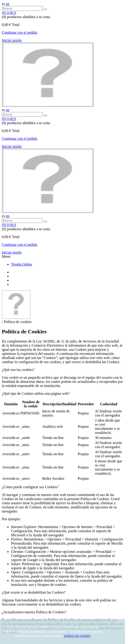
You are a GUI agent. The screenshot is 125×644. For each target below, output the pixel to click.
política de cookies (77, 636)
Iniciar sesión (12, 40)
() (9, 13)
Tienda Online (21, 264)
